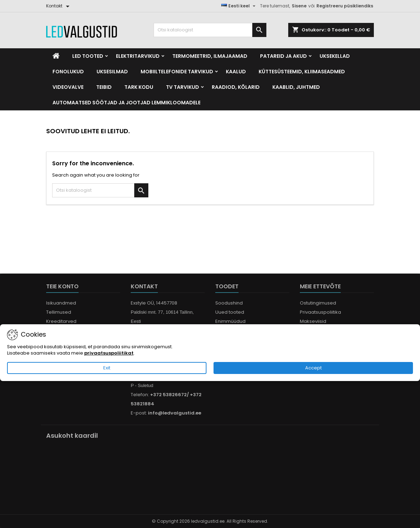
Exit (107, 368)
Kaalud (236, 72)
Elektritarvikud (138, 56)
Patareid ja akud (283, 56)
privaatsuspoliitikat (109, 353)
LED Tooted (88, 56)
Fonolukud (68, 72)
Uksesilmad (112, 72)
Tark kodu (139, 87)
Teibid (104, 87)
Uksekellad (335, 56)
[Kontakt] (59, 6)
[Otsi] (210, 30)
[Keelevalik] (239, 6)
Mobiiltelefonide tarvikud (177, 72)
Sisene (299, 6)
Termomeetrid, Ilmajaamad (210, 56)
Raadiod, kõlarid (236, 87)
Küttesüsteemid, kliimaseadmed (302, 72)
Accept (313, 368)
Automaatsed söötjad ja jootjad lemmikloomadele (126, 103)
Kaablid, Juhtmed (296, 87)
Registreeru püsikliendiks (345, 6)
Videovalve (68, 87)
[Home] (56, 56)
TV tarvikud (183, 87)
